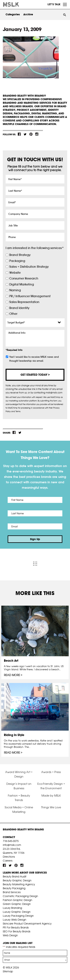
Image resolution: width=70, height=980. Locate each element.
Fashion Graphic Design (17, 900)
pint (31, 134)
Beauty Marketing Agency (19, 884)
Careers (8, 861)
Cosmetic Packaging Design (20, 896)
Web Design (10, 935)
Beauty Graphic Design (17, 880)
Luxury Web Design (14, 920)
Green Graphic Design (17, 904)
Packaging (17, 261)
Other (13, 314)
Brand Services (12, 892)
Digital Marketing (22, 284)
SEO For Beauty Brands (17, 931)
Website (15, 273)
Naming (15, 290)
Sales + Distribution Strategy (29, 267)
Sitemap (8, 971)
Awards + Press (51, 772)
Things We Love (51, 807)
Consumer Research (24, 278)
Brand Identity (19, 308)
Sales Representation (24, 302)
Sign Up (35, 539)
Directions (9, 857)
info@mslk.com (12, 845)
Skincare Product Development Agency (27, 924)
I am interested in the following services (35, 248)
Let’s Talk (54, 4)
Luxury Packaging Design (18, 916)
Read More (12, 675)
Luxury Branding (12, 908)
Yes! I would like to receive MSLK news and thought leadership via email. (34, 359)
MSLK (17, 4)
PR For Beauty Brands (16, 928)
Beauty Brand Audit (15, 877)
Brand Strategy (20, 255)
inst (37, 134)
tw (25, 134)
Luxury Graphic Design (17, 912)
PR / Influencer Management (30, 296)
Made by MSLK (51, 796)
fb (19, 134)
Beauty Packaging (14, 888)
